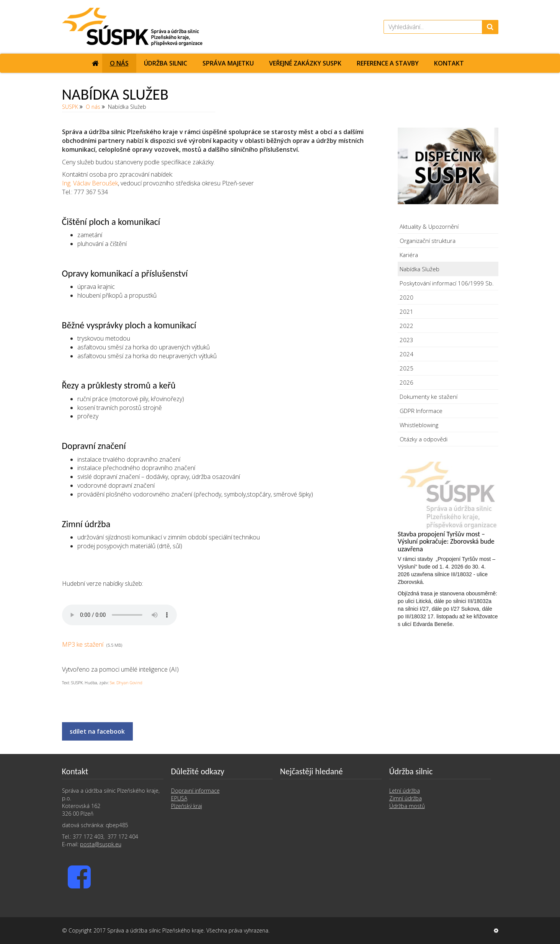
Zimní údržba (406, 798)
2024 (407, 354)
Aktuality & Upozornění (429, 226)
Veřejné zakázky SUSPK (305, 63)
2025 (407, 368)
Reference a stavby (388, 63)
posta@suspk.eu (101, 844)
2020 (407, 297)
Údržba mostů (407, 806)
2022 (407, 326)
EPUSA (179, 798)
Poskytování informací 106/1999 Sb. (447, 283)
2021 (407, 311)
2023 (407, 340)
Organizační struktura (428, 241)
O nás (119, 63)
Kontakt (449, 63)
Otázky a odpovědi (424, 439)
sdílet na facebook (97, 731)
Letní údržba (405, 791)
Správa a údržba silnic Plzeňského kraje (155, 930)
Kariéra (409, 255)
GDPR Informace (421, 411)
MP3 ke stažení (83, 644)
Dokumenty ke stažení (429, 397)
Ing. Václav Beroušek (90, 183)
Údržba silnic (166, 63)
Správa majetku (228, 63)
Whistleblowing (419, 425)
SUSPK (70, 107)
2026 (407, 382)
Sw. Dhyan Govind (126, 683)
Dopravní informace (195, 791)
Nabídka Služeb (420, 269)
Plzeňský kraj (187, 806)
